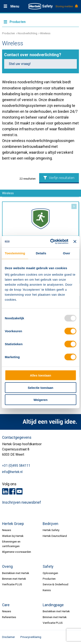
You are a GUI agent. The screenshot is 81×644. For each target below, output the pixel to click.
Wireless (45, 33)
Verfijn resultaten (59, 178)
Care (6, 605)
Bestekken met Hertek (16, 573)
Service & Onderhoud (55, 584)
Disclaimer (8, 637)
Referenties (9, 617)
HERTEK (41, 6)
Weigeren (40, 400)
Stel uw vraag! (20, 64)
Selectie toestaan (40, 387)
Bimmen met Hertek (14, 579)
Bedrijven (50, 524)
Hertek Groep (13, 524)
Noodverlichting (27, 33)
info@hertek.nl (12, 472)
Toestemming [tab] (15, 253)
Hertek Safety (51, 530)
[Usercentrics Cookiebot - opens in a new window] (51, 242)
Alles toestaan (41, 375)
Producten (9, 33)
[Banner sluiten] (75, 241)
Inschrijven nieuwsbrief (22, 502)
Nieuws (7, 530)
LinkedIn (5, 491)
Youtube (19, 491)
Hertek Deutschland (55, 536)
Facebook (12, 491)
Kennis (47, 590)
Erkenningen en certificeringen (11, 544)
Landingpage (53, 605)
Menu (15, 6)
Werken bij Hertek (13, 536)
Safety (48, 567)
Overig (7, 567)
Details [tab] (41, 253)
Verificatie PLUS (12, 584)
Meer (40, 22)
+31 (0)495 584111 (16, 466)
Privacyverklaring (31, 637)
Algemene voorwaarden (17, 552)
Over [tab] (67, 253)
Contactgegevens (17, 437)
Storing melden (67, 6)
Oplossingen (50, 573)
